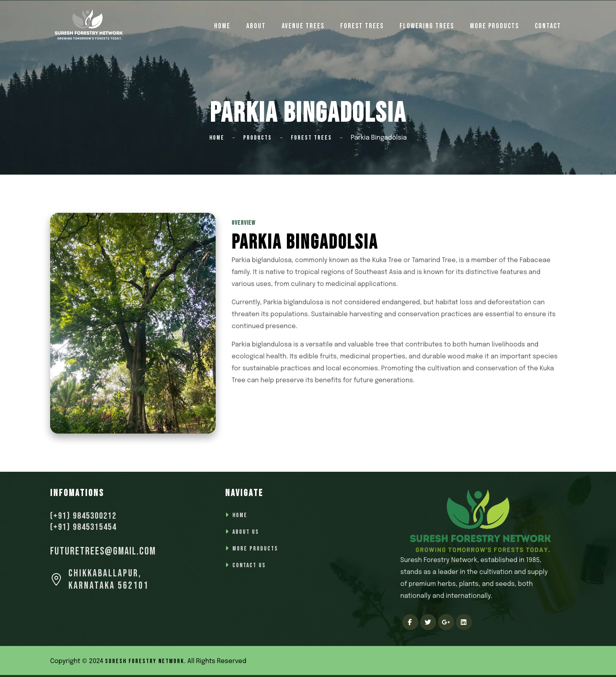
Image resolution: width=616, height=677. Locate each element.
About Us (246, 532)
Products (257, 138)
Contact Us (249, 565)
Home (217, 138)
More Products (494, 26)
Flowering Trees (427, 26)
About (256, 26)
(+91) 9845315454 (83, 527)
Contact (548, 26)
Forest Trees (362, 26)
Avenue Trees (303, 26)
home (222, 26)
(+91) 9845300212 (83, 516)
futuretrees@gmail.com (103, 552)
